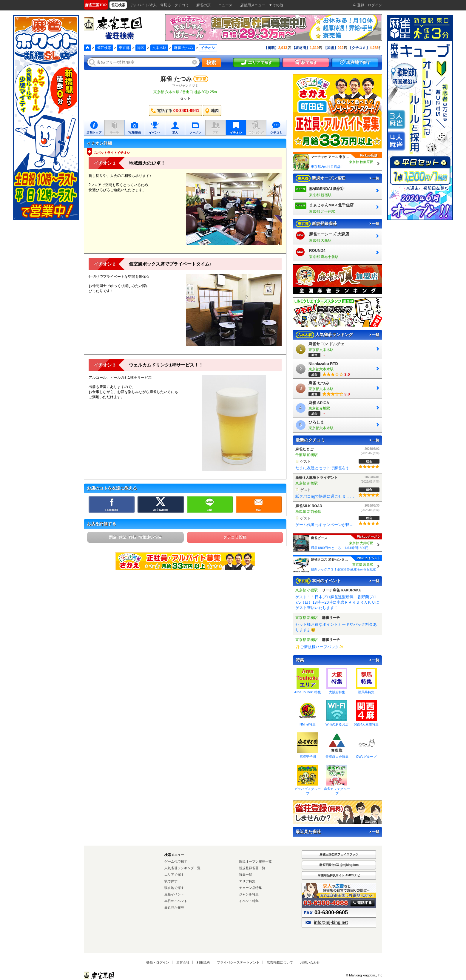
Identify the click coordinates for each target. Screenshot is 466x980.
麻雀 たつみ (183, 48)
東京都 (124, 48)
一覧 (374, 178)
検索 (211, 63)
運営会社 (183, 962)
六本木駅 (159, 48)
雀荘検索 (104, 48)
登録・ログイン (158, 962)
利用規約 (203, 962)
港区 (141, 48)
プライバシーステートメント (238, 962)
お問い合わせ (310, 962)
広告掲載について (280, 962)
